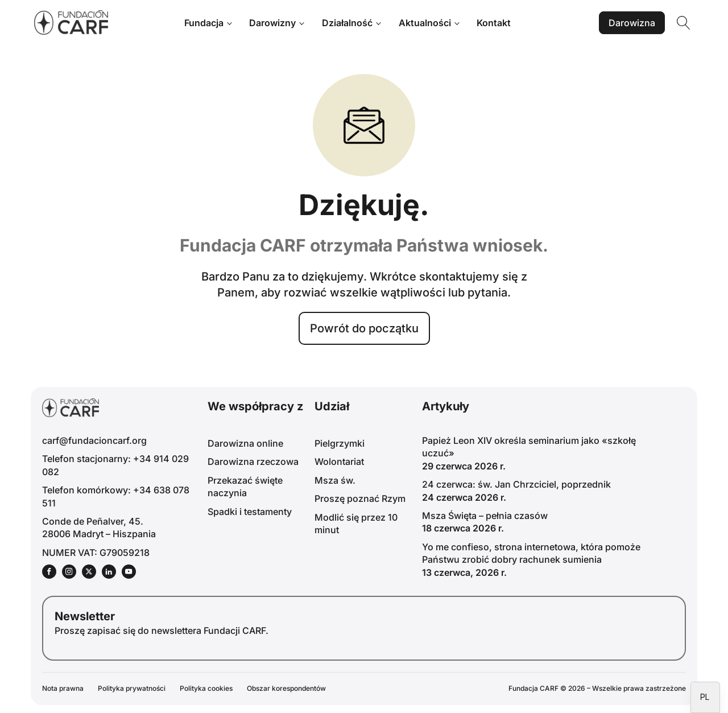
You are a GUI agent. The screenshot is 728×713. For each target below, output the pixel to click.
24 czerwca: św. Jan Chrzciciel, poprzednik (516, 484)
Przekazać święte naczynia (245, 487)
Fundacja (204, 23)
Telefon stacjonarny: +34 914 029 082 (115, 465)
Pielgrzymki (340, 443)
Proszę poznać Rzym (360, 498)
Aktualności (425, 23)
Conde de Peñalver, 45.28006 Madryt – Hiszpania (99, 527)
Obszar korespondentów (286, 688)
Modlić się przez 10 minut (356, 524)
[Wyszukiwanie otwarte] (684, 23)
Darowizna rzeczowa (253, 461)
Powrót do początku (364, 328)
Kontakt (494, 23)
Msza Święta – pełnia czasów (485, 516)
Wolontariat (339, 461)
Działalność (347, 23)
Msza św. (335, 480)
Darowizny (272, 23)
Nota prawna (63, 688)
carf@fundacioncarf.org (94, 440)
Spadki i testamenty (250, 512)
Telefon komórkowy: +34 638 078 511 (116, 496)
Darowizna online (245, 443)
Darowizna (632, 23)
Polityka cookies (206, 688)
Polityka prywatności (132, 688)
